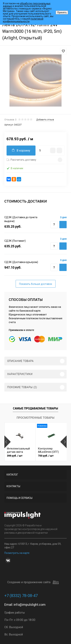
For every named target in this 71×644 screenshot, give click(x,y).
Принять (62, 12)
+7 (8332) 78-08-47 (21, 596)
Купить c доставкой (63, 225)
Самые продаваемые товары (35, 408)
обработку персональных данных (27, 5)
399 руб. (15, 456)
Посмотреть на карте (17, 553)
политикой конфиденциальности (23, 20)
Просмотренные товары (35, 418)
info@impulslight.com (30, 605)
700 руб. (46, 456)
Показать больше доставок (36, 284)
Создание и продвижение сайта (33, 582)
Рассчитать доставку (21, 160)
